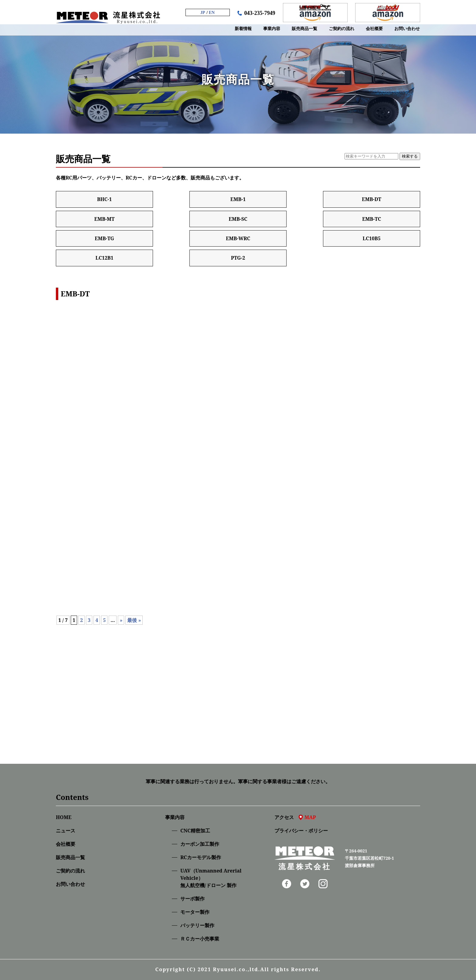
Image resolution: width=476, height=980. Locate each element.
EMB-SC (238, 219)
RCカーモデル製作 (201, 857)
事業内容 (175, 817)
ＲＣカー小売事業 (200, 939)
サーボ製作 (192, 899)
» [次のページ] (121, 620)
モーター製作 (195, 912)
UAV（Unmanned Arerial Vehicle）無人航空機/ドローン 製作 (211, 878)
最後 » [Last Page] (134, 620)
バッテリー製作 (197, 925)
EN (212, 13)
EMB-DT (372, 199)
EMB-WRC (238, 238)
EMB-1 (238, 199)
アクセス (295, 817)
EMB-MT (104, 219)
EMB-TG (104, 238)
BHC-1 (105, 199)
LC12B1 (104, 258)
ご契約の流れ (70, 871)
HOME (64, 817)
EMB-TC (372, 219)
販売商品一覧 (70, 857)
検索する (410, 156)
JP (203, 13)
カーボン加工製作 (200, 844)
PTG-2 (238, 258)
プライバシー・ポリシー (301, 831)
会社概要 (66, 844)
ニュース (66, 831)
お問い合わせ (70, 884)
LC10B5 (371, 238)
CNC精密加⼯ (195, 831)
